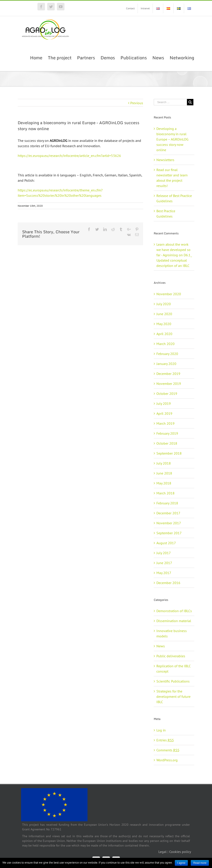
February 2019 (167, 433)
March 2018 (165, 493)
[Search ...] (170, 102)
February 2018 (167, 503)
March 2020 (165, 344)
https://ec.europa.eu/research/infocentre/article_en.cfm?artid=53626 (69, 156)
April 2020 (164, 334)
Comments (168, 750)
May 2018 (164, 483)
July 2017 (164, 553)
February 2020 (167, 354)
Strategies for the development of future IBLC (173, 696)
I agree (181, 863)
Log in (161, 730)
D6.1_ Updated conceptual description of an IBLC (174, 260)
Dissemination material (174, 621)
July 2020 (164, 304)
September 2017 (169, 533)
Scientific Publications (173, 681)
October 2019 (167, 393)
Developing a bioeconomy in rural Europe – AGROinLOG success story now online (172, 139)
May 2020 (164, 324)
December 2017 (168, 513)
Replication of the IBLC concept (173, 669)
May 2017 (164, 573)
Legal (162, 852)
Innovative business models (172, 633)
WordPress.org (167, 760)
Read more (200, 863)
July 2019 (164, 403)
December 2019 (168, 374)
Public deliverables (171, 656)
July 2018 (164, 463)
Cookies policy (180, 852)
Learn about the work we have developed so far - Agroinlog (173, 250)
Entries (165, 740)
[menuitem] (130, 8)
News (161, 646)
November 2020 (169, 294)
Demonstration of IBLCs (174, 611)
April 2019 (164, 413)
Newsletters (165, 160)
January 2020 (166, 364)
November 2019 (169, 384)
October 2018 (167, 443)
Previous (137, 103)
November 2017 (169, 523)
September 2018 (169, 453)
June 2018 (164, 473)
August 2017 (166, 543)
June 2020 (164, 314)
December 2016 (168, 583)
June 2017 (164, 563)
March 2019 (165, 423)
